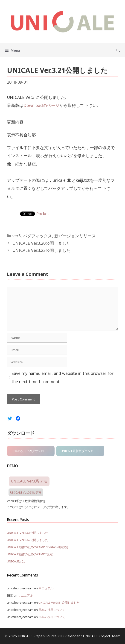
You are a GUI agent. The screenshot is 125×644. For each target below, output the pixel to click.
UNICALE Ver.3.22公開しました (41, 250)
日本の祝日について (52, 610)
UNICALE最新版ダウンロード (80, 451)
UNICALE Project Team (102, 636)
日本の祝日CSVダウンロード (31, 451)
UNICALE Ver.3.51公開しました (59, 603)
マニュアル (46, 588)
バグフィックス (38, 236)
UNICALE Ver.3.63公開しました (28, 533)
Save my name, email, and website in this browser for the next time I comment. (62, 377)
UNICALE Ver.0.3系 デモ (26, 492)
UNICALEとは (16, 561)
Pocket (43, 214)
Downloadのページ (41, 105)
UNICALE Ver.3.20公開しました (41, 243)
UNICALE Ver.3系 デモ (29, 481)
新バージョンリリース (75, 236)
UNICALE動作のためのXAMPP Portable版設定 (38, 547)
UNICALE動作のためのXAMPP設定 (30, 554)
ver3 (17, 236)
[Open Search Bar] (118, 50)
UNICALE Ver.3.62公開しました (28, 540)
